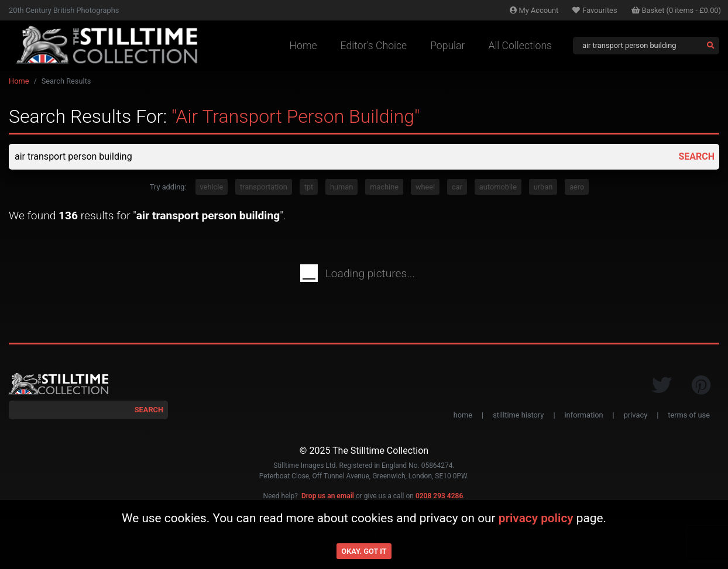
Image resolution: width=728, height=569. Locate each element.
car (457, 187)
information (584, 415)
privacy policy (536, 518)
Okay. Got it (364, 551)
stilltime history (518, 415)
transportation (264, 187)
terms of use (689, 415)
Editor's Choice (374, 46)
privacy (636, 415)
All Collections (520, 46)
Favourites (595, 10)
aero (577, 187)
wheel (425, 187)
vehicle (212, 187)
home (463, 415)
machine (384, 187)
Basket (677, 10)
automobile (498, 187)
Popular (447, 46)
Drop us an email (328, 496)
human (341, 187)
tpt (309, 187)
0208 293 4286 (439, 496)
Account (534, 10)
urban (543, 187)
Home (303, 46)
